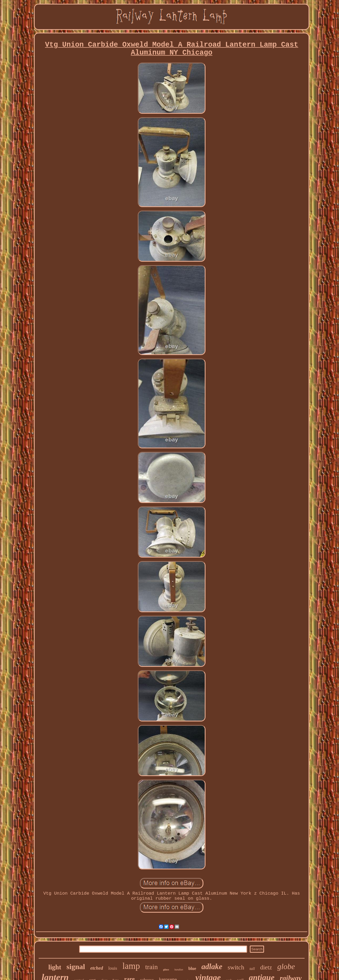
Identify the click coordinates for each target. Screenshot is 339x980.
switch (236, 967)
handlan (179, 970)
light (55, 967)
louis (113, 968)
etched (97, 968)
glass (166, 969)
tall (252, 969)
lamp (131, 966)
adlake (212, 966)
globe (286, 966)
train (151, 967)
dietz (266, 967)
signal (76, 967)
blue (192, 968)
